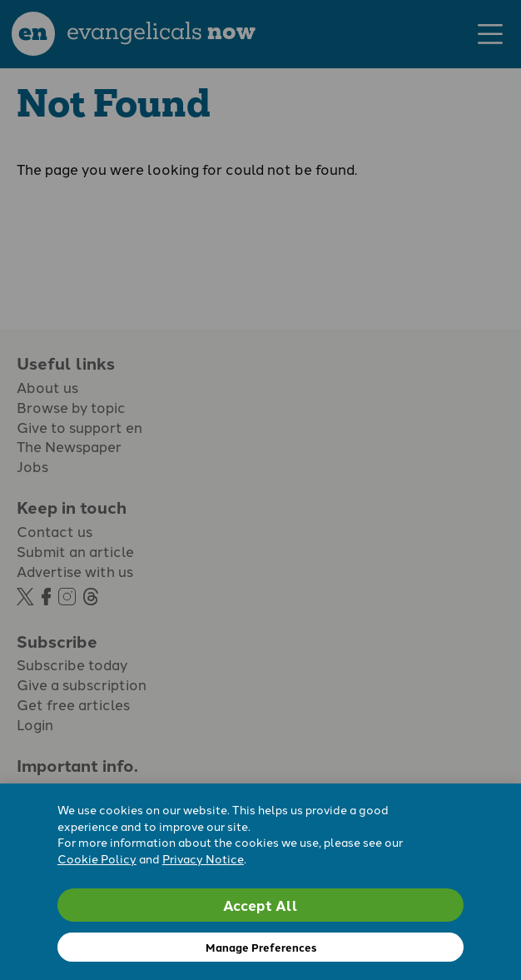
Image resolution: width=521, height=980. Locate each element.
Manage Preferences (261, 947)
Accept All (260, 905)
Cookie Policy (97, 858)
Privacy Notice (203, 858)
